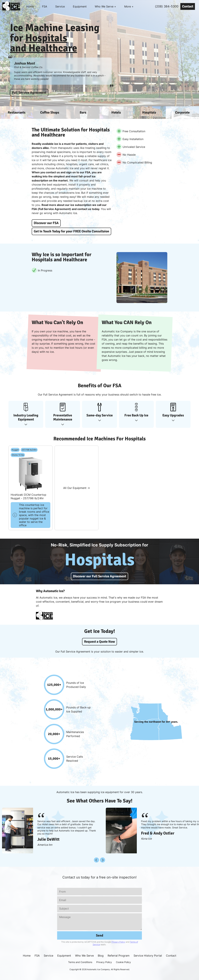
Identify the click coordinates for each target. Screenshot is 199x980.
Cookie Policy (123, 962)
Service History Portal (148, 956)
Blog (101, 956)
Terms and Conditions (80, 962)
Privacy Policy (118, 942)
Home (30, 6)
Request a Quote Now (99, 642)
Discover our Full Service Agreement (99, 576)
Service (60, 6)
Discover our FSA (46, 223)
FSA (45, 6)
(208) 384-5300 (167, 6)
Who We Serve (84, 956)
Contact (188, 6)
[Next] (103, 860)
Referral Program (119, 956)
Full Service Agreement (29, 93)
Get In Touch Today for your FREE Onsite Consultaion (71, 231)
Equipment (80, 6)
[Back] (96, 860)
